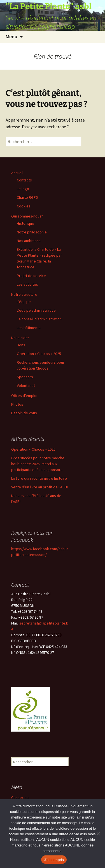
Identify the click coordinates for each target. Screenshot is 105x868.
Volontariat (26, 385)
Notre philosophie (32, 232)
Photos (17, 404)
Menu (11, 37)
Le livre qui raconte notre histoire (39, 478)
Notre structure (24, 294)
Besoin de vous (24, 413)
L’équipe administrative (36, 310)
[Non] (98, 834)
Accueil (17, 173)
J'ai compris (54, 860)
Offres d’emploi (24, 396)
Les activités (27, 284)
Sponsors (25, 377)
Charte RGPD (27, 197)
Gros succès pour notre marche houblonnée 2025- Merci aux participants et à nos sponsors (38, 464)
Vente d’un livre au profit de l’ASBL (40, 487)
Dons (21, 345)
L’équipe (24, 302)
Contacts (24, 180)
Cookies (24, 206)
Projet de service (31, 276)
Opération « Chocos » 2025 (39, 354)
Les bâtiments (29, 328)
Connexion (20, 798)
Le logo (23, 189)
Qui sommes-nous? (27, 216)
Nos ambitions (29, 241)
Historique (25, 223)
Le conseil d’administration (39, 319)
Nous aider (20, 338)
